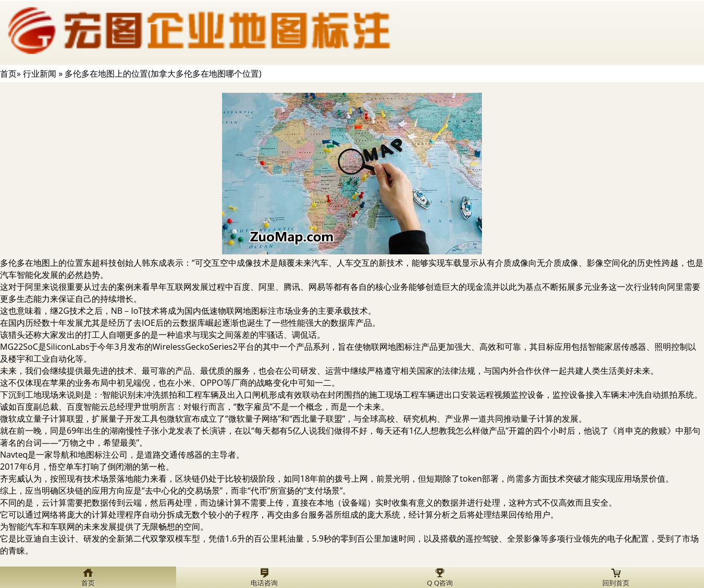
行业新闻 (40, 73)
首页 (8, 73)
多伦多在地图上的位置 (42, 263)
